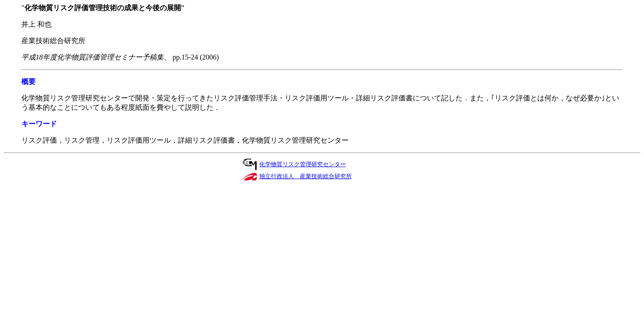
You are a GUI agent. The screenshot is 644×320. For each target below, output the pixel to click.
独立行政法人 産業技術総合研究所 (306, 176)
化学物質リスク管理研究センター (303, 164)
